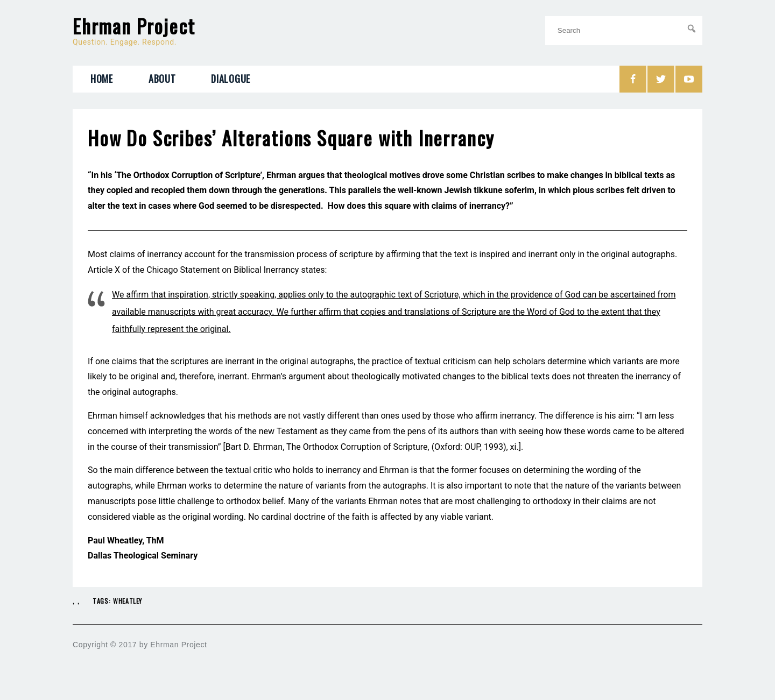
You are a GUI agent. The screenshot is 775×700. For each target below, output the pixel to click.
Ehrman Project (134, 26)
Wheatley (128, 601)
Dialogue (231, 79)
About (162, 79)
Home (102, 79)
